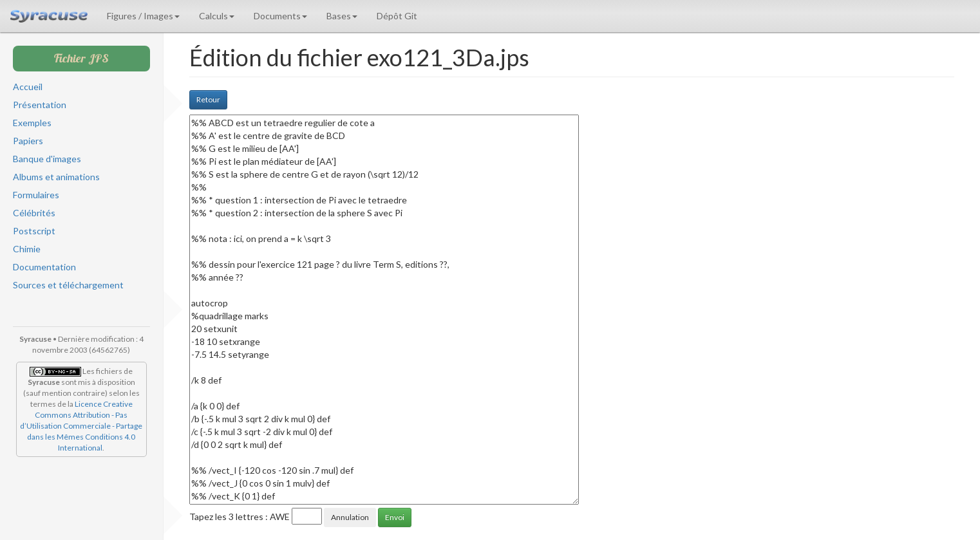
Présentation (40, 105)
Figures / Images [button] (143, 16)
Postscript (34, 231)
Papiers (28, 141)
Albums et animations (56, 177)
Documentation (44, 267)
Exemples (32, 123)
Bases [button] (342, 16)
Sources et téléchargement (68, 285)
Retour (208, 99)
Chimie (27, 249)
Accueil (28, 87)
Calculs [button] (217, 16)
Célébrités (34, 213)
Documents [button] (280, 16)
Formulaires (36, 195)
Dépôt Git (397, 16)
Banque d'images (47, 159)
